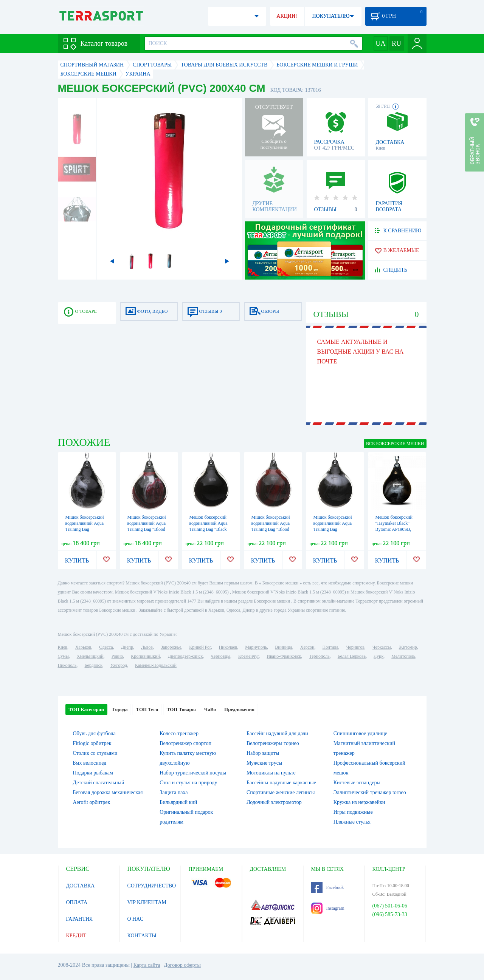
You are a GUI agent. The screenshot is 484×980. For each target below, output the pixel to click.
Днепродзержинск (185, 656)
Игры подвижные (353, 812)
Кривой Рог (200, 647)
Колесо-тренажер (179, 733)
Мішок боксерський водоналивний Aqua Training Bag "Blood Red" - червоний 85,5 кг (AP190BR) (271, 529)
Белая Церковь (352, 656)
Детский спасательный (99, 783)
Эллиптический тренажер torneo (370, 792)
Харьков (83, 647)
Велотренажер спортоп (185, 743)
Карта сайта (147, 965)
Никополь (67, 665)
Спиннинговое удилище (360, 733)
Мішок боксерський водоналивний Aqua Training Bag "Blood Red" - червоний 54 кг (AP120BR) (148, 529)
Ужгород (119, 665)
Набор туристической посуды (193, 773)
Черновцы (220, 656)
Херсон (307, 647)
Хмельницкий (90, 656)
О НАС (135, 919)
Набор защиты (263, 753)
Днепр (127, 647)
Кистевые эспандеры (357, 783)
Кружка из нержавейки (359, 802)
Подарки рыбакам (93, 773)
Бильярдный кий (178, 802)
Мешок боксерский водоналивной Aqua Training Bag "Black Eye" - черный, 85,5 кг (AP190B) (211, 529)
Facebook (328, 887)
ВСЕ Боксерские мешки (395, 444)
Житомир (408, 647)
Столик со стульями (95, 753)
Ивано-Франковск (284, 656)
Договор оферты (182, 965)
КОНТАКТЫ (142, 936)
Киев (63, 647)
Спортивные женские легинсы (281, 792)
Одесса (106, 647)
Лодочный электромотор (274, 802)
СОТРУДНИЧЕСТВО (152, 886)
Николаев (228, 647)
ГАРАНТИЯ (80, 919)
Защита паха (174, 792)
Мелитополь (403, 656)
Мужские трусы (264, 763)
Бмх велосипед (90, 763)
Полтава (330, 647)
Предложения (239, 709)
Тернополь (319, 656)
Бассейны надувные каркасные (281, 783)
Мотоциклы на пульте (271, 773)
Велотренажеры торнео (273, 743)
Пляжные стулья (352, 822)
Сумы (63, 656)
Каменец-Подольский (156, 665)
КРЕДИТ (76, 936)
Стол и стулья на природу (188, 783)
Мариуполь (256, 647)
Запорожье (171, 647)
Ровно (117, 656)
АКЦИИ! (287, 16)
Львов (147, 647)
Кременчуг (248, 656)
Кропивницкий (145, 656)
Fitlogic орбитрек (92, 743)
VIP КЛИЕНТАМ (147, 902)
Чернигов (355, 647)
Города (120, 709)
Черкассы (382, 647)
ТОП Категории (87, 709)
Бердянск (94, 665)
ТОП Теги (147, 709)
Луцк (379, 656)
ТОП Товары (181, 709)
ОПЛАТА (77, 902)
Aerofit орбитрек (92, 802)
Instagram (328, 908)
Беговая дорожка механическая (108, 792)
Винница (283, 647)
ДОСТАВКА (81, 886)
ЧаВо (210, 709)
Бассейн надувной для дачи (277, 733)
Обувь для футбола (94, 733)
